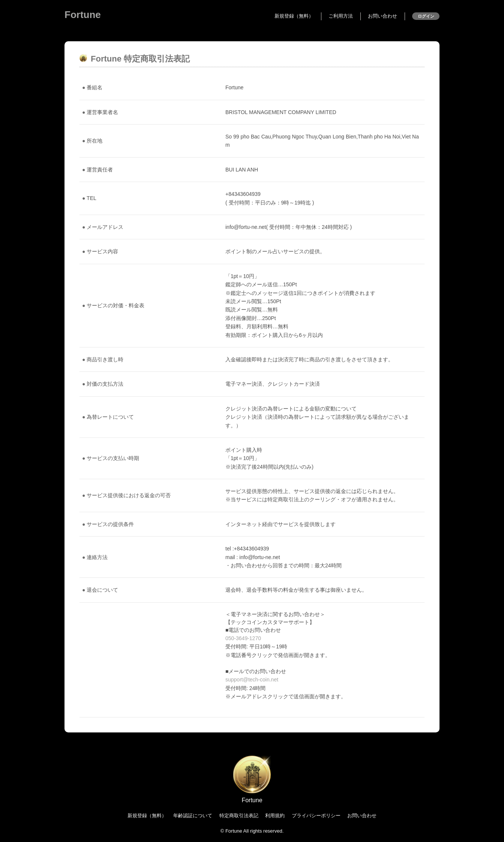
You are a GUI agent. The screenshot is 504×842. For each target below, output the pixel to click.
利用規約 (275, 816)
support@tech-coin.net (252, 680)
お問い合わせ (382, 16)
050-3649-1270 (243, 638)
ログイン (426, 16)
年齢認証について (193, 816)
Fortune (83, 15)
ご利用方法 (341, 16)
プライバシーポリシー (316, 816)
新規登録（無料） (294, 16)
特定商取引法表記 (239, 816)
